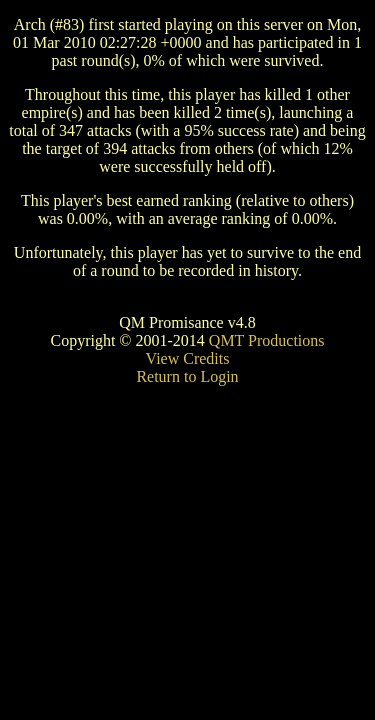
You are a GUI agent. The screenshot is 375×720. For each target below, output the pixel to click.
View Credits (188, 358)
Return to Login (187, 376)
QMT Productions (267, 340)
